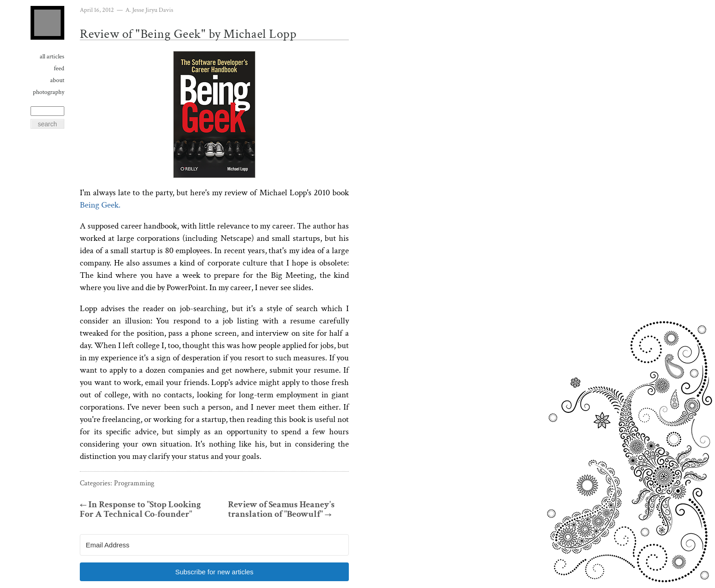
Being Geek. (100, 205)
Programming (134, 483)
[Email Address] (214, 545)
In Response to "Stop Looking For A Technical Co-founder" (140, 510)
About (57, 80)
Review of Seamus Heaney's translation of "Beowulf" (281, 510)
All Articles (52, 57)
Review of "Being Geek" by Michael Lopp (188, 34)
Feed (59, 68)
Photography (49, 92)
